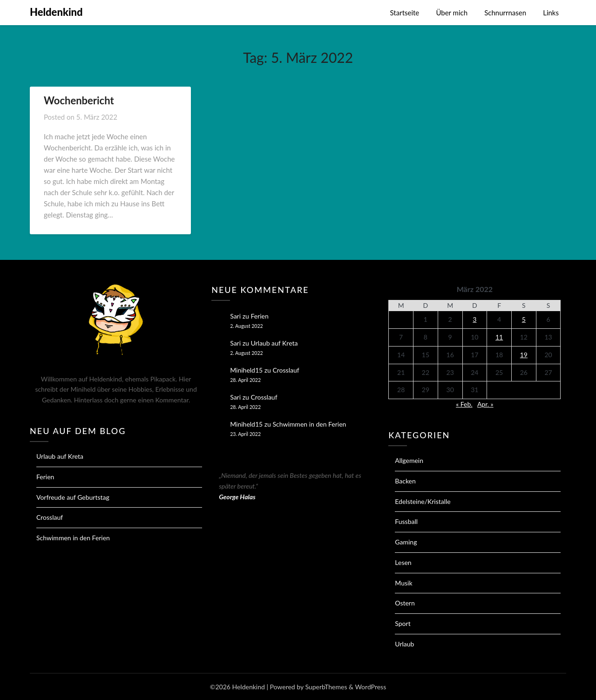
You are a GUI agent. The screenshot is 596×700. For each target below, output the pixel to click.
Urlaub (404, 644)
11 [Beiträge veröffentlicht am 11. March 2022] (499, 337)
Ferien (45, 477)
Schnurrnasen (505, 13)
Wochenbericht (79, 100)
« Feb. (464, 404)
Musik (403, 583)
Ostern (405, 603)
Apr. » (485, 404)
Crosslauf (50, 517)
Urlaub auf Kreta (60, 456)
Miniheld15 (246, 370)
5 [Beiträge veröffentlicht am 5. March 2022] (524, 319)
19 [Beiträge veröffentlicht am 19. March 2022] (524, 355)
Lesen (403, 562)
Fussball (406, 521)
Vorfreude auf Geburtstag (73, 497)
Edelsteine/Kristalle (423, 501)
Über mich (452, 13)
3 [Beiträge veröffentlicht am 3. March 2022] (474, 319)
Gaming (406, 542)
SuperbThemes (326, 687)
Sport (403, 623)
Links (551, 13)
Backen (405, 481)
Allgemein (409, 460)
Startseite (405, 13)
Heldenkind (56, 12)
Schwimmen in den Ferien (73, 538)
